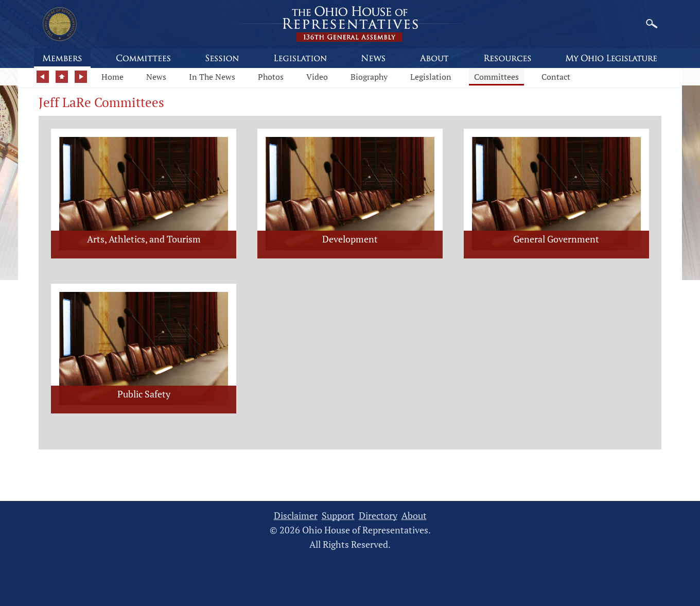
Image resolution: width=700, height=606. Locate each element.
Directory (378, 516)
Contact (556, 77)
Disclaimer (296, 516)
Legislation (431, 77)
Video (317, 77)
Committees (496, 77)
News (156, 77)
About (414, 516)
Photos (271, 77)
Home (112, 77)
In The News (212, 77)
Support (338, 516)
